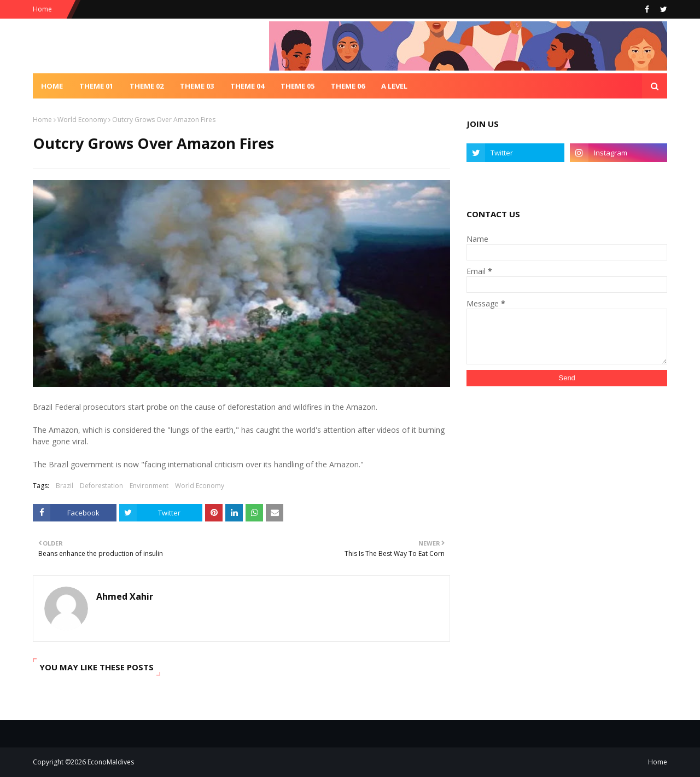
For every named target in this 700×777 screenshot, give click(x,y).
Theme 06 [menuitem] (348, 86)
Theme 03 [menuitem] (197, 86)
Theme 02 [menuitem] (147, 86)
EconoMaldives (111, 762)
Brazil (65, 486)
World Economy (82, 120)
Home (42, 9)
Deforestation (101, 486)
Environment (149, 486)
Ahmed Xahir (125, 596)
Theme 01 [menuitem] (96, 86)
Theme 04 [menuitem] (247, 86)
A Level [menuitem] (394, 86)
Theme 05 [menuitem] (297, 86)
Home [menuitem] (52, 86)
